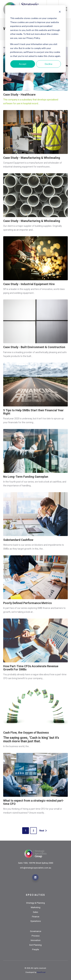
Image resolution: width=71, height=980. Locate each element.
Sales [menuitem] (35, 912)
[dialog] (35, 39)
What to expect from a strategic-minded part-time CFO (34, 802)
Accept (23, 64)
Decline (49, 64)
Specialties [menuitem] (35, 895)
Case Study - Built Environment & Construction (34, 347)
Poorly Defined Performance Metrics (27, 603)
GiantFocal (41, 972)
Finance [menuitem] (36, 917)
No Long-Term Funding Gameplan (26, 477)
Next (43, 831)
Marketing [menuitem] (36, 907)
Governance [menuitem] (36, 931)
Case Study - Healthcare (19, 95)
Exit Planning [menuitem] (35, 945)
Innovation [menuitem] (36, 940)
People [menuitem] (35, 949)
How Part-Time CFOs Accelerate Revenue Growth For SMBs (31, 668)
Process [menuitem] (36, 936)
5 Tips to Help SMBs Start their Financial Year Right (33, 412)
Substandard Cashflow (18, 540)
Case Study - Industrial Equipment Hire (29, 284)
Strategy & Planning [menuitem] (35, 903)
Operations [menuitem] (36, 921)
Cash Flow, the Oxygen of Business (26, 733)
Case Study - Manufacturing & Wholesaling (32, 158)
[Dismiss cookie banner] (60, 12)
